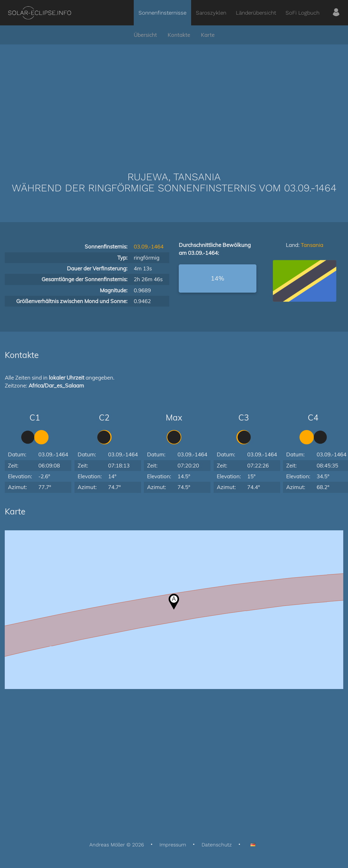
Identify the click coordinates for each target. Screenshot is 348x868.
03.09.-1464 (149, 246)
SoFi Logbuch (303, 13)
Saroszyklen (211, 13)
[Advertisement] (174, 98)
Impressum (173, 845)
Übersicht (145, 35)
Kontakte (179, 35)
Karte (208, 35)
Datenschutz (217, 845)
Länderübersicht (256, 13)
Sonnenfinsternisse (162, 13)
